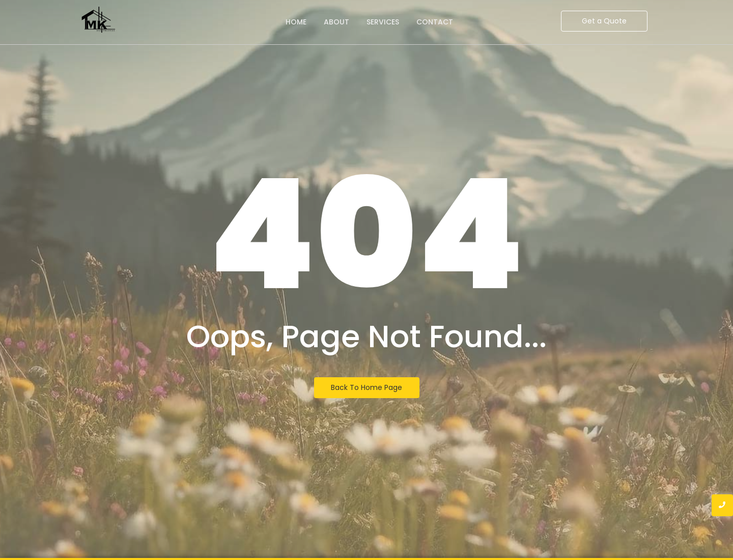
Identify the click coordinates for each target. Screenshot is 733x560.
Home (296, 22)
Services (383, 22)
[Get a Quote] (604, 21)
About (336, 22)
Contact (435, 22)
